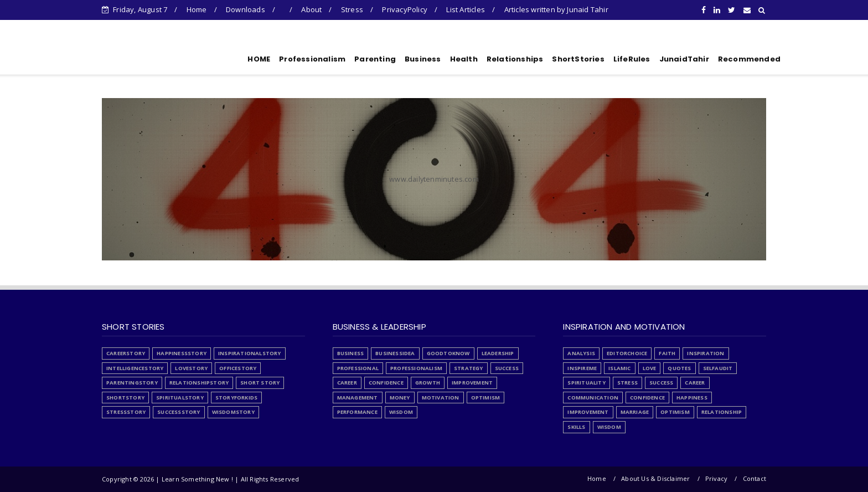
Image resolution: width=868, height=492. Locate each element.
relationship (722, 412)
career (347, 383)
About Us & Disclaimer (655, 478)
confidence (386, 383)
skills (576, 427)
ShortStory (125, 398)
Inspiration (706, 353)
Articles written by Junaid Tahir (556, 9)
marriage (635, 412)
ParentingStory (132, 383)
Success (507, 368)
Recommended (749, 59)
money (400, 398)
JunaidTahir (684, 59)
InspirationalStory (250, 353)
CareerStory (126, 353)
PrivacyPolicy (405, 9)
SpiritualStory (180, 398)
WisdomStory (233, 412)
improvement (472, 383)
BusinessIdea (395, 353)
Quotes (679, 368)
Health (464, 59)
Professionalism (312, 59)
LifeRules (632, 59)
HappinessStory (182, 353)
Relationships (515, 59)
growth (428, 383)
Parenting (375, 59)
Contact (755, 478)
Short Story (260, 383)
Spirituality (586, 383)
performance (357, 412)
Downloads (246, 9)
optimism (486, 398)
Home (197, 9)
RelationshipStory (199, 383)
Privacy (716, 478)
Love (650, 368)
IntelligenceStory (135, 368)
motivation (441, 398)
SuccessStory (179, 412)
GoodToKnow (448, 353)
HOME (259, 59)
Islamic (619, 368)
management (358, 398)
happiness (692, 398)
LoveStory (191, 368)
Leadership (498, 353)
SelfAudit (718, 368)
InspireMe (582, 368)
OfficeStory (238, 368)
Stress (352, 9)
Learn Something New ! (168, 57)
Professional (358, 368)
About (311, 9)
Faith (667, 353)
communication (593, 398)
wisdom (401, 412)
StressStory (126, 412)
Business (423, 59)
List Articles (466, 9)
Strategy (469, 368)
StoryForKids (236, 398)
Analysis (581, 353)
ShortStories (578, 59)
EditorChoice (627, 353)
